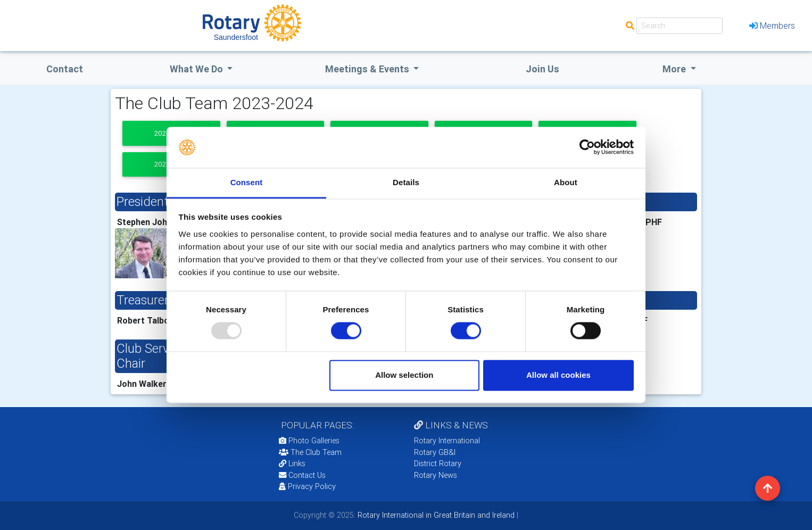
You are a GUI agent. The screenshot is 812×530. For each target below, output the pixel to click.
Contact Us (302, 475)
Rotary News (436, 475)
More (675, 69)
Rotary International (447, 441)
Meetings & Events (368, 69)
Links (292, 463)
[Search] (680, 26)
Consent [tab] (247, 182)
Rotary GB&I (435, 452)
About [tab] (566, 182)
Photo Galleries (309, 441)
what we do (197, 69)
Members (772, 26)
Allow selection (404, 375)
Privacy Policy (307, 486)
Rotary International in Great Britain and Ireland (435, 515)
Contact (65, 69)
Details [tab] (406, 182)
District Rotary (438, 463)
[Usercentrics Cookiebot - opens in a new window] (587, 147)
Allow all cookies (558, 375)
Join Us (542, 69)
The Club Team (310, 452)
